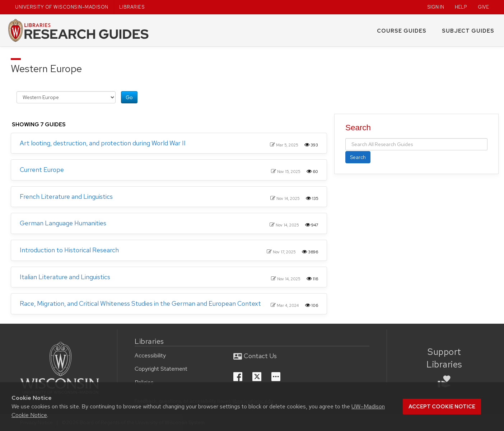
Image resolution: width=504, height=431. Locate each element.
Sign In (436, 7)
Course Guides (402, 31)
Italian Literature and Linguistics (65, 277)
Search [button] (358, 157)
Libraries (132, 7)
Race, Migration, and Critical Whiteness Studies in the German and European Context (140, 303)
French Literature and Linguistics (66, 196)
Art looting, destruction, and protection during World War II (103, 143)
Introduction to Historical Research (69, 250)
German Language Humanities (63, 223)
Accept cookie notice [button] (442, 407)
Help (461, 7)
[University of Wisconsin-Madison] (60, 369)
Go (129, 97)
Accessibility (150, 355)
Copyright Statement (161, 369)
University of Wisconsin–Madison (62, 7)
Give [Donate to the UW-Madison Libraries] (483, 7)
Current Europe (42, 170)
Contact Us (255, 356)
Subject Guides (468, 31)
